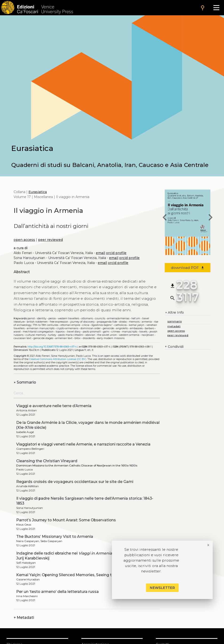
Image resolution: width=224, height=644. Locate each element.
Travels (143, 332)
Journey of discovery (83, 322)
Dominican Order (90, 328)
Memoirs (134, 322)
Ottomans (87, 318)
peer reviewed (50, 240)
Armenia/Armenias (118, 318)
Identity (42, 318)
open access (24, 240)
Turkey (52, 335)
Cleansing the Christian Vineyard (47, 461)
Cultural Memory (36, 335)
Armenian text (64, 338)
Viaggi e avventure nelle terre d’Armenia (54, 406)
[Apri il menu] (216, 8)
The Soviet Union (107, 335)
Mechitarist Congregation (38, 332)
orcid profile (116, 253)
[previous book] (165, 218)
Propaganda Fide (107, 322)
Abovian (90, 335)
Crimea (116, 332)
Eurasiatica (38, 192)
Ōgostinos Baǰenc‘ (102, 325)
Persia (52, 318)
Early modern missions (111, 338)
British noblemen (37, 322)
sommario (175, 321)
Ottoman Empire (70, 325)
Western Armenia (129, 335)
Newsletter (162, 588)
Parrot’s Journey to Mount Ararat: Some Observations (66, 520)
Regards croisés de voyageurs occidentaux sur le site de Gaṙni (75, 482)
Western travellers (69, 318)
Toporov (60, 332)
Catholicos (121, 325)
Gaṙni (106, 332)
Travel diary (74, 332)
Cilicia (86, 325)
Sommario (25, 382)
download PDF (188, 268)
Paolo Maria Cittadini (71, 335)
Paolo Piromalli (92, 332)
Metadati (24, 618)
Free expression (59, 322)
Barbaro (149, 328)
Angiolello (122, 328)
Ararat (17, 332)
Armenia (147, 322)
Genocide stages (43, 338)
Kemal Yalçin (137, 325)
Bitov (78, 338)
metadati (174, 326)
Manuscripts (130, 332)
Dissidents (89, 338)
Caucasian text (22, 338)
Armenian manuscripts (41, 328)
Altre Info (174, 313)
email (100, 253)
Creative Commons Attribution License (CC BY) (58, 359)
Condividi (174, 347)
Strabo (123, 322)
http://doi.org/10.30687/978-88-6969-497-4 (52, 347)
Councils (100, 318)
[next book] (210, 218)
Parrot (31, 318)
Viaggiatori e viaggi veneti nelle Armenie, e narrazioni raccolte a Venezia (83, 444)
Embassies (136, 328)
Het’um (136, 318)
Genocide (108, 328)
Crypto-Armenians (67, 328)
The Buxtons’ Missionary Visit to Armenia (55, 537)
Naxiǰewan (148, 335)
